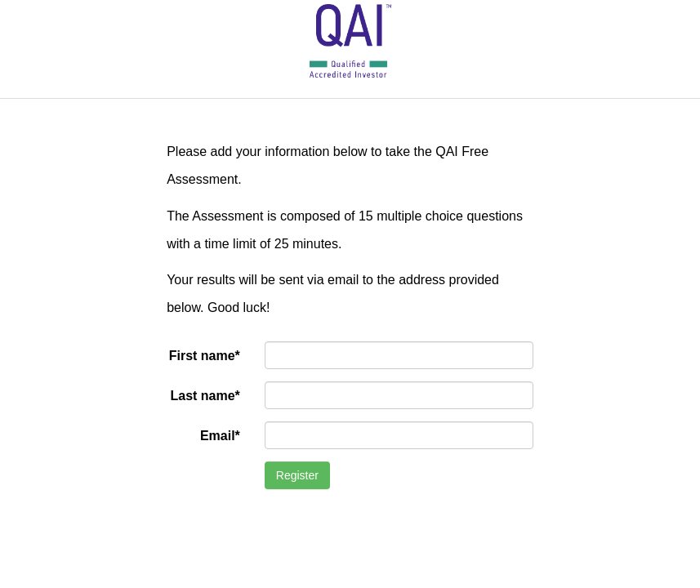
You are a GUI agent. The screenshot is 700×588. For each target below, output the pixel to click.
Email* (220, 436)
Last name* (205, 396)
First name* (205, 356)
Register (297, 475)
